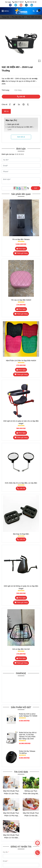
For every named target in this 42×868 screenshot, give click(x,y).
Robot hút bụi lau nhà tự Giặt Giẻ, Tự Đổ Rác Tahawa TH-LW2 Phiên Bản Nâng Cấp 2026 (28, 736)
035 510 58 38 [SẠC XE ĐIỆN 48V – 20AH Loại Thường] (31, 2)
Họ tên (5, 852)
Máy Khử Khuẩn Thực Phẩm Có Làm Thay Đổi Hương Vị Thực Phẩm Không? (11, 792)
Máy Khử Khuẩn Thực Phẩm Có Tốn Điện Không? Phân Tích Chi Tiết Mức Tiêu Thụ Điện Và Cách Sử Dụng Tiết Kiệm (11, 837)
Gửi (36, 188)
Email (5, 861)
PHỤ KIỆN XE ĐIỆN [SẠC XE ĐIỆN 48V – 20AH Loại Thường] (34, 17)
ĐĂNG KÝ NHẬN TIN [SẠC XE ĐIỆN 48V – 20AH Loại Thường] (21, 847)
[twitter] (16, 5)
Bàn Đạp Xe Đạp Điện (21, 534)
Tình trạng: (6, 90)
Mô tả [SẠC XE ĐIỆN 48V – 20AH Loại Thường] (6, 111)
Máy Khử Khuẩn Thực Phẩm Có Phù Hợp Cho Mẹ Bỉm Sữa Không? (11, 815)
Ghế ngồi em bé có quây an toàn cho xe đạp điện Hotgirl (21, 422)
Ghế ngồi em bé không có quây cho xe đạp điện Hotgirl (21, 587)
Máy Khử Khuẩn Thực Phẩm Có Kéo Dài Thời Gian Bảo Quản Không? (31, 815)
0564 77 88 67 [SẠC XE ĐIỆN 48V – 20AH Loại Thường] (18, 2)
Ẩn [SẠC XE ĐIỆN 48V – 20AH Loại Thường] (15, 120)
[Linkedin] (19, 105)
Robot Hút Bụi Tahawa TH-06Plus (27, 752)
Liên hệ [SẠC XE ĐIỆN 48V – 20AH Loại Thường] (21, 96)
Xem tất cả (21, 137)
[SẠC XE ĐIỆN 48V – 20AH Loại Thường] (21, 11)
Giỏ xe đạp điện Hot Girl (21, 649)
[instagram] (27, 5)
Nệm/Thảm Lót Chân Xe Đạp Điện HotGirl (21, 361)
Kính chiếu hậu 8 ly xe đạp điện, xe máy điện (21, 483)
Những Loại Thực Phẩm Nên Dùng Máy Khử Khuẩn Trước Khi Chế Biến (31, 792)
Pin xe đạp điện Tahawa (21, 239)
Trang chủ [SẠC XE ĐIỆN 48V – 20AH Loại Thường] (5, 17)
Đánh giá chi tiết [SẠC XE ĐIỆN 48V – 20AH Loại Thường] (13, 124)
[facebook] (11, 5)
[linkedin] (32, 5)
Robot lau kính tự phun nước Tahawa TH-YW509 (28, 715)
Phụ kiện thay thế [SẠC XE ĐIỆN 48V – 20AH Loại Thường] (18, 17)
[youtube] (21, 5)
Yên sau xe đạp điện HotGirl (21, 300)
